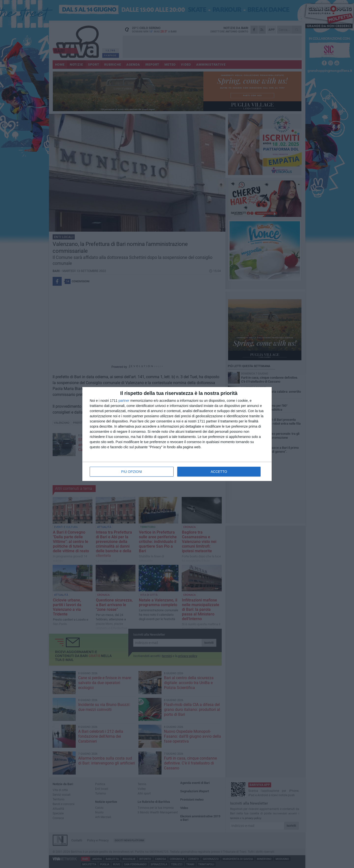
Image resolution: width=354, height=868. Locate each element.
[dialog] (177, 434)
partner (124, 401)
